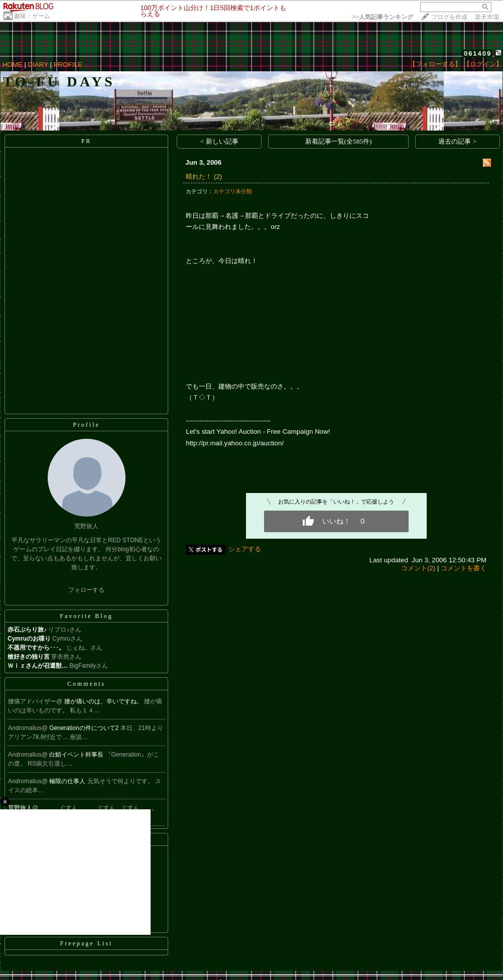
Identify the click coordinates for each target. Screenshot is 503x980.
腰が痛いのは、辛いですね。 (104, 701)
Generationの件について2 (85, 728)
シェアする (245, 549)
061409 (478, 53)
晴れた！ (199, 176)
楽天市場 (487, 17)
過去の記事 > (457, 141)
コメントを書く (464, 568)
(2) (218, 176)
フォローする (86, 590)
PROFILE (68, 65)
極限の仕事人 (68, 781)
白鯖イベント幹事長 (77, 755)
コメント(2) (418, 568)
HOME (13, 65)
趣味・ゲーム (32, 16)
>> (383, 17)
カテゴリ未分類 (233, 191)
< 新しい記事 (219, 141)
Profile (86, 425)
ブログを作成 (449, 17)
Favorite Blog (86, 616)
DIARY (38, 65)
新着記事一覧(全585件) (339, 141)
